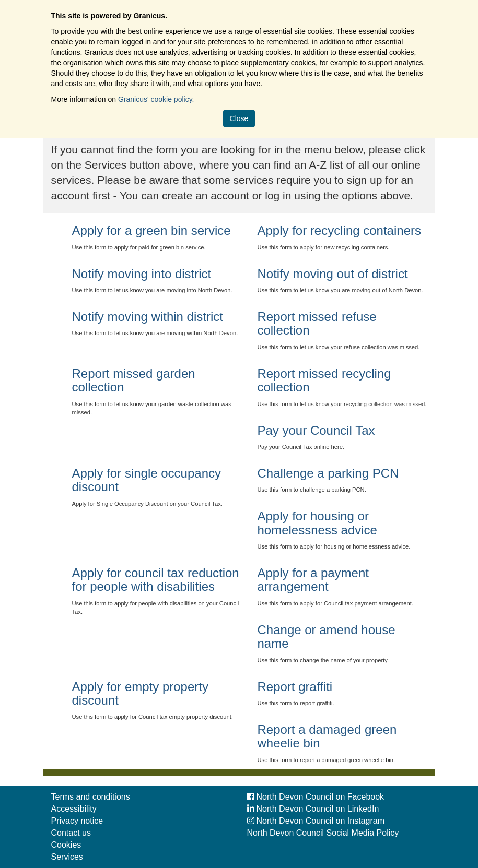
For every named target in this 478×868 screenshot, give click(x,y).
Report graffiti (295, 687)
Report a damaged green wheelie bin (327, 736)
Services (67, 857)
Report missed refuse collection (317, 323)
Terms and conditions (91, 797)
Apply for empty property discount (140, 693)
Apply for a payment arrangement (313, 580)
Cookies (66, 845)
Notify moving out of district (333, 274)
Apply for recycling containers (339, 230)
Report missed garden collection (134, 380)
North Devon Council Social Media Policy (323, 833)
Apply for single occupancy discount (147, 480)
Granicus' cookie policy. (156, 99)
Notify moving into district (142, 274)
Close (239, 118)
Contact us (71, 833)
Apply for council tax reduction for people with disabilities (156, 580)
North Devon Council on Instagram (316, 821)
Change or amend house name (327, 637)
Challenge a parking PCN (328, 473)
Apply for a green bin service (151, 230)
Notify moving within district (148, 317)
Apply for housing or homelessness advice (317, 523)
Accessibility (74, 809)
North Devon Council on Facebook (316, 797)
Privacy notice (77, 821)
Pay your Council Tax (316, 430)
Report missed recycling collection (324, 380)
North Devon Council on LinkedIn (313, 809)
